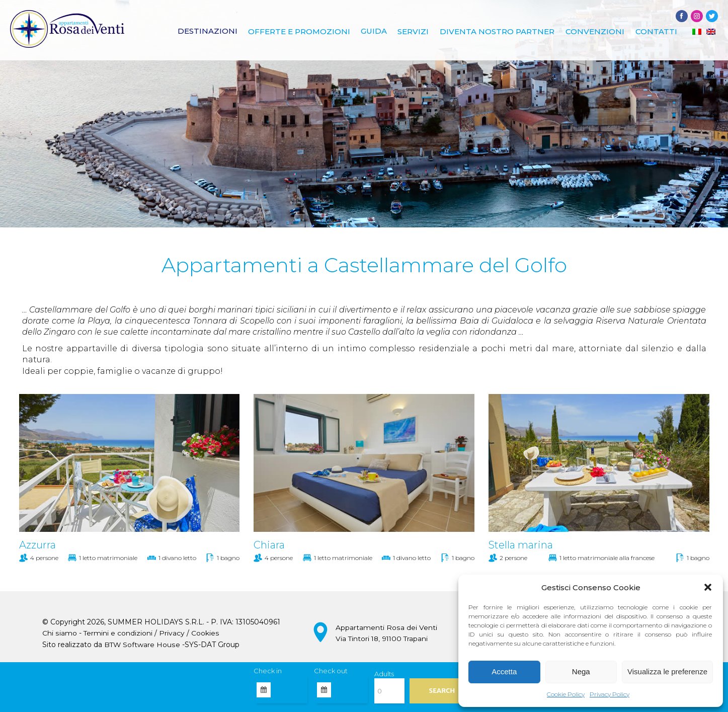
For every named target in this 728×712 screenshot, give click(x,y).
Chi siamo (59, 634)
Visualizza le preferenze (667, 671)
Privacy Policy (610, 694)
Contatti (657, 32)
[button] (708, 587)
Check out (331, 671)
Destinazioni (213, 32)
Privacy (172, 634)
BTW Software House (142, 645)
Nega (581, 671)
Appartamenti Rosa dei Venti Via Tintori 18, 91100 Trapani (386, 633)
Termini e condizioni (118, 634)
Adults (384, 674)
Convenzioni (596, 32)
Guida (378, 32)
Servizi (417, 32)
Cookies (205, 634)
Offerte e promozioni (304, 32)
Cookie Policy (566, 694)
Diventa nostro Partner (500, 32)
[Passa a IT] (697, 32)
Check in (268, 671)
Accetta (504, 671)
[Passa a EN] (711, 32)
